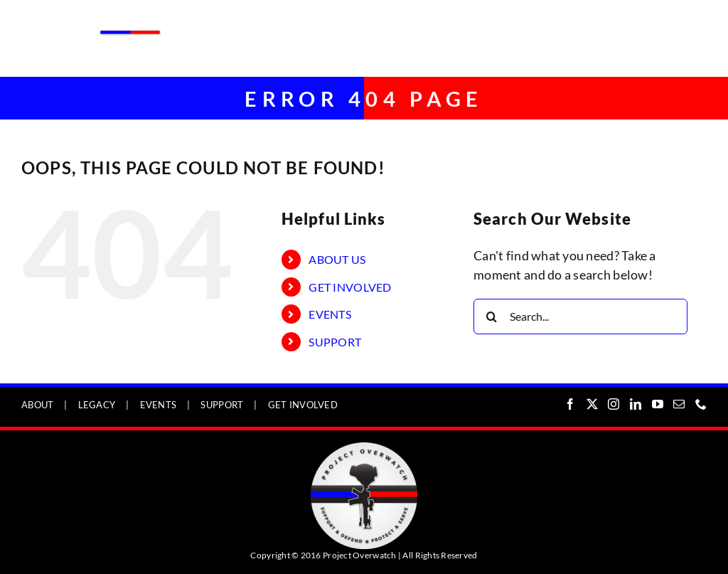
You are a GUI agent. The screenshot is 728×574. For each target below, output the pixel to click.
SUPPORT (335, 342)
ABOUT (37, 405)
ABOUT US (337, 259)
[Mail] (679, 404)
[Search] (491, 317)
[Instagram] (614, 404)
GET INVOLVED (350, 287)
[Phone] (701, 404)
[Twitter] (592, 404)
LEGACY (97, 405)
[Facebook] (570, 404)
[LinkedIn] (636, 404)
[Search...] (580, 317)
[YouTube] (658, 404)
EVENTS (330, 314)
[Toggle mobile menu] (699, 23)
